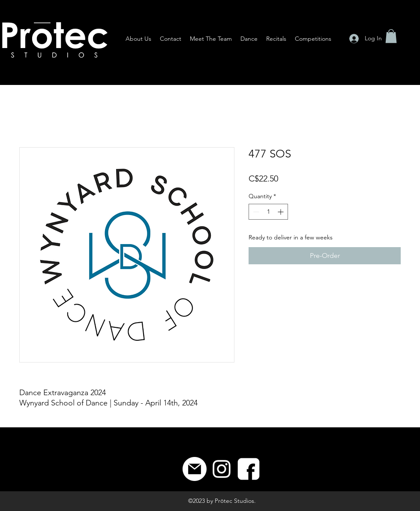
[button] (391, 36)
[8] (249, 469)
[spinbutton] (268, 212)
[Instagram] (222, 469)
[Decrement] (255, 212)
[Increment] (281, 212)
